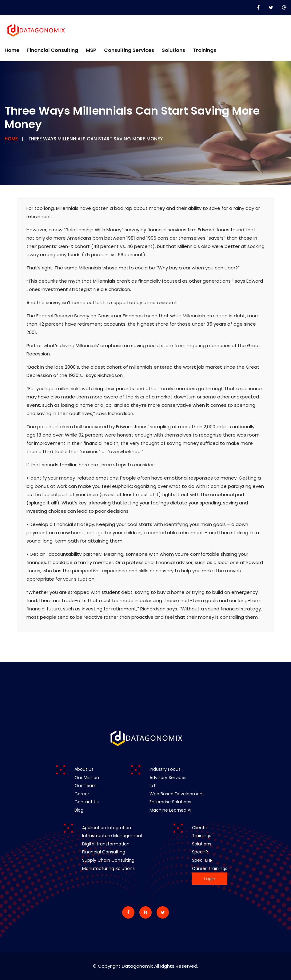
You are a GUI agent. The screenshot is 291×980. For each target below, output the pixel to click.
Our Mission (87, 778)
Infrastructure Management (112, 836)
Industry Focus (165, 769)
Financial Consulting (53, 50)
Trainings (205, 50)
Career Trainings (210, 868)
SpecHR (200, 852)
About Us (84, 769)
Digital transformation (106, 844)
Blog (79, 810)
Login (210, 879)
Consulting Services (129, 50)
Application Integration (107, 828)
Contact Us (87, 802)
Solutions (173, 50)
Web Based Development (177, 794)
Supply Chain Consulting (108, 860)
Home (12, 50)
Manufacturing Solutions (108, 868)
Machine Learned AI (170, 810)
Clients (199, 828)
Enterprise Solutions (170, 802)
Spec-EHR (202, 860)
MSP (91, 50)
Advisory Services (168, 778)
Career (82, 794)
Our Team (86, 786)
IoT (153, 786)
